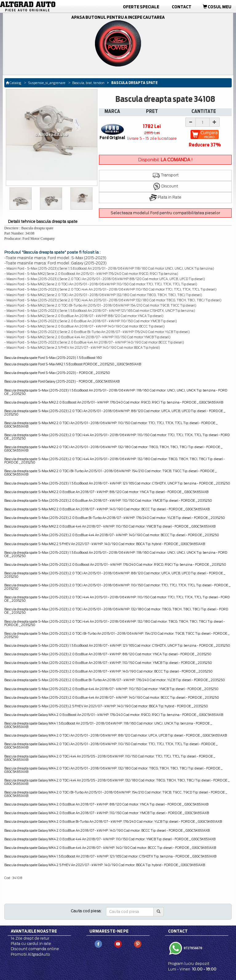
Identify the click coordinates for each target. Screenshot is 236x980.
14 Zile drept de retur (30, 938)
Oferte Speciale (141, 7)
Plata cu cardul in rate (31, 944)
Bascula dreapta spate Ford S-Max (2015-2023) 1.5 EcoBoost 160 (53, 358)
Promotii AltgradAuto (30, 954)
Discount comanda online (35, 949)
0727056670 (193, 948)
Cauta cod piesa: (86, 911)
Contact (182, 7)
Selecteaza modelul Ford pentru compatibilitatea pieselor (165, 213)
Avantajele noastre (34, 931)
